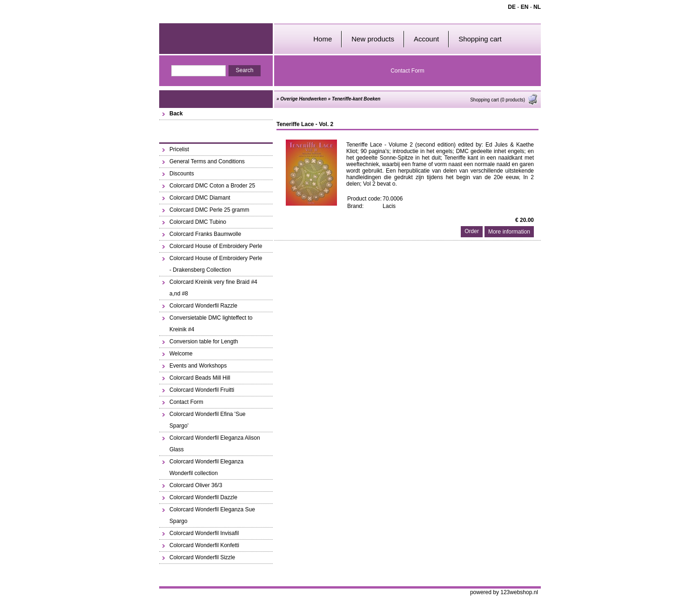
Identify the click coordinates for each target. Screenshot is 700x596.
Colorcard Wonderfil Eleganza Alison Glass (215, 444)
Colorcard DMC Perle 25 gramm (209, 210)
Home (323, 39)
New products (373, 39)
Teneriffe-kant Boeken (356, 99)
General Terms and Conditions (207, 161)
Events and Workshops (198, 366)
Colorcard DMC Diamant (200, 198)
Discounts (182, 174)
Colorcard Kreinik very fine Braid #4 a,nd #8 (213, 288)
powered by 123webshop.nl (504, 592)
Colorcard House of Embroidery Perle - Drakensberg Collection (216, 264)
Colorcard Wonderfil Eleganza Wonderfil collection (206, 467)
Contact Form (407, 71)
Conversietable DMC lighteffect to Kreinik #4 (211, 324)
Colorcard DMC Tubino (198, 222)
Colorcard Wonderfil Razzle (203, 306)
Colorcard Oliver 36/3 (196, 485)
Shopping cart (480, 39)
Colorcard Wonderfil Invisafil (204, 533)
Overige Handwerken (303, 99)
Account (426, 39)
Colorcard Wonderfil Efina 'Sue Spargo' (207, 420)
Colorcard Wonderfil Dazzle (203, 497)
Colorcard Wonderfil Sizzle (202, 557)
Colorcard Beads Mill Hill (200, 378)
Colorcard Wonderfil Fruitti (202, 390)
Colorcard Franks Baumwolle (205, 234)
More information (509, 232)
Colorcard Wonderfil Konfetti (204, 545)
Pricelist (179, 149)
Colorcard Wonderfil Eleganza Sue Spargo (212, 515)
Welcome (181, 354)
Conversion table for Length (204, 342)
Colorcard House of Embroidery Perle (216, 246)
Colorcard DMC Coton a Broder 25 (212, 186)
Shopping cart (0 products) (504, 100)
